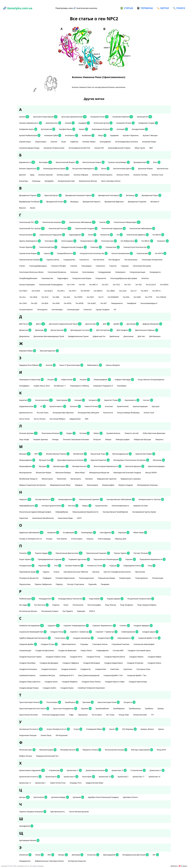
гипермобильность (67, 253)
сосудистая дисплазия (45, 650)
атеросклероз (41, 142)
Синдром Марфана (70, 682)
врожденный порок (151, 195)
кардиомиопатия (28, 406)
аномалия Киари (149, 142)
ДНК (106, 324)
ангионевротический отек (80, 148)
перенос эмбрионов (43, 584)
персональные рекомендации (108, 559)
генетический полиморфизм (51, 285)
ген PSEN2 (164, 285)
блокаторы (24, 181)
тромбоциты (72, 702)
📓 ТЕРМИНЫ (145, 8)
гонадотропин (69, 260)
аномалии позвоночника (54, 148)
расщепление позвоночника (141, 599)
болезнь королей (46, 175)
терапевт (86, 708)
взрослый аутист (53, 195)
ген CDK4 (23, 303)
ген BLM (45, 303)
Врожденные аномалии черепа (80, 195)
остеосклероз (77, 539)
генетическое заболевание (82, 222)
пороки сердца (43, 553)
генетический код (48, 247)
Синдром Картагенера (138, 682)
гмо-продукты (114, 260)
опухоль (90, 539)
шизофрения (26, 826)
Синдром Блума (67, 688)
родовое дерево (115, 599)
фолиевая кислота (70, 750)
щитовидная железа (29, 840)
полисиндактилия (87, 578)
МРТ (38, 454)
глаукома (125, 266)
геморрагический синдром (74, 247)
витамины (132, 195)
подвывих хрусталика (79, 559)
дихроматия (24, 336)
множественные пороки (58, 454)
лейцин (108, 439)
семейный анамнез (27, 675)
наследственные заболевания (121, 499)
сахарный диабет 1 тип (137, 675)
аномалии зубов (53, 135)
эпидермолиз (25, 861)
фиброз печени (26, 756)
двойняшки (115, 336)
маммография (108, 485)
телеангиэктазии (140, 715)
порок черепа (27, 559)
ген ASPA (56, 303)
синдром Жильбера (28, 663)
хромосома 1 (41, 783)
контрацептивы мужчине (63, 413)
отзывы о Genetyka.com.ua (31, 539)
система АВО (118, 650)
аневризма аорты (28, 129)
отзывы (49, 539)
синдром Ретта (76, 657)
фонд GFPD (162, 750)
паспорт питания (142, 553)
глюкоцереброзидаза (38, 266)
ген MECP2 (98, 291)
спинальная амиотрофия (144, 644)
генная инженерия (27, 285)
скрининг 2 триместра (81, 632)
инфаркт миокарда (124, 380)
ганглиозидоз (57, 309)
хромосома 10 (106, 777)
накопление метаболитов (43, 518)
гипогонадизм (69, 241)
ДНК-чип (141, 336)
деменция (41, 330)
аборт (102, 135)
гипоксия (74, 272)
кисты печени (40, 419)
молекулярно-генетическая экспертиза (131, 460)
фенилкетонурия (48, 750)
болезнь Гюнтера (141, 175)
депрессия (25, 330)
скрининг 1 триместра (107, 632)
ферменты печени (92, 750)
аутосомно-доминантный (74, 117)
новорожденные (67, 499)
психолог (25, 553)
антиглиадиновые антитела (127, 142)
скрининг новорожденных (76, 626)
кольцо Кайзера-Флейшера (129, 413)
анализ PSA (99, 148)
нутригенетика (101, 506)
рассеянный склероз (50, 611)
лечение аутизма (28, 433)
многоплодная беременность (108, 466)
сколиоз (125, 626)
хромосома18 (53, 777)
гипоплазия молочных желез (32, 272)
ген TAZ (139, 285)
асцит (64, 142)
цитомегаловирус (60, 797)
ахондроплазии (140, 129)
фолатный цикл (27, 750)
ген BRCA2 (158, 235)
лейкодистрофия (123, 439)
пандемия (105, 584)
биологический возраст (67, 162)
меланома (159, 460)
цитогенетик (40, 797)
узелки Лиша (46, 735)
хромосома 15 (119, 770)
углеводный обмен (96, 729)
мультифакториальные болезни (72, 460)
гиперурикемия (105, 272)
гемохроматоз (117, 303)
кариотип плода (112, 400)
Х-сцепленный (138, 770)
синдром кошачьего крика (31, 657)
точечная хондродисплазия (54, 715)
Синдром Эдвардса (143, 626)
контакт (148, 400)
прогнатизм (140, 572)
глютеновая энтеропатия (152, 260)
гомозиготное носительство (137, 247)
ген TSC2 (117, 285)
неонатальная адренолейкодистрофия (35, 512)
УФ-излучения (62, 735)
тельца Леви (124, 715)
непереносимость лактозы (151, 499)
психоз (57, 572)
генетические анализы (54, 222)
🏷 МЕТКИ (163, 8)
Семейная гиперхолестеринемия (91, 688)
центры (24, 797)
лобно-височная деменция (154, 433)
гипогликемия (88, 272)
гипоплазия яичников (142, 266)
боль (157, 162)
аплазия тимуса (89, 142)
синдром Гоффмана (71, 663)
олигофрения (107, 532)
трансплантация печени (31, 702)
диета (41, 324)
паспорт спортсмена (76, 584)
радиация (81, 611)
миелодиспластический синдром (127, 473)
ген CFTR (149, 297)
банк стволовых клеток (111, 181)
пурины (46, 572)
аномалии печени (125, 123)
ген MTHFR (85, 291)
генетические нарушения (113, 228)
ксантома (109, 406)
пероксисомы (25, 584)
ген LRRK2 (111, 291)
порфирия (47, 578)
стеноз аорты (62, 638)
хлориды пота (76, 783)
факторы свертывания (142, 750)
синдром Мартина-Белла (115, 657)
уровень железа (147, 729)
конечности (108, 413)
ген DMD (137, 297)
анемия (70, 123)
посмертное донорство (29, 578)
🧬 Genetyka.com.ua (18, 8)
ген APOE (68, 303)
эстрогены (93, 855)
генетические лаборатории (127, 222)
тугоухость (129, 702)
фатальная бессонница (116, 750)
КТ (43, 406)
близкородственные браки (56, 169)
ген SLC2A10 (151, 285)
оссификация (70, 532)
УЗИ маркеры (129, 729)
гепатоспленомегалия (122, 253)
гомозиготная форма (30, 253)
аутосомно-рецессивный (45, 117)
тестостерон (97, 715)
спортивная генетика (121, 644)
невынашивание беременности (86, 512)
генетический (144, 253)
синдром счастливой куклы (139, 650)
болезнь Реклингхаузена (103, 175)
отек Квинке (62, 539)
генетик (105, 222)
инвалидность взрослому (31, 380)
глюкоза (74, 266)
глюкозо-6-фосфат (59, 266)
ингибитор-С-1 (60, 386)
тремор (161, 708)
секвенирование (130, 632)
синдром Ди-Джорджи (49, 663)
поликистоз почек (96, 566)
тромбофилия (119, 708)
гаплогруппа (42, 309)
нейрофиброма (62, 512)
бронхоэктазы (163, 169)
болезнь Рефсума (81, 175)
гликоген (113, 266)
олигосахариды (104, 539)
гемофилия (132, 303)
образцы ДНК (121, 539)
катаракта (94, 400)
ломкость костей (132, 433)
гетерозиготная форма (82, 278)
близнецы (37, 181)
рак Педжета (68, 611)
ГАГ (115, 309)
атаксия (54, 142)
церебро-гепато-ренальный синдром (103, 797)
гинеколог (163, 241)
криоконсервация (140, 406)
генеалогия (106, 235)
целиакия (78, 797)
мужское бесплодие (145, 454)
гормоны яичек (53, 260)
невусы (87, 506)
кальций (80, 400)
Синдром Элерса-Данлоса (30, 682)
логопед (84, 433)
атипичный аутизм (103, 123)
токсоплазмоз (54, 702)
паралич (131, 559)
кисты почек (25, 419)
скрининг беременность (104, 626)
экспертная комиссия (77, 861)
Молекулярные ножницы (148, 485)
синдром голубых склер (56, 657)
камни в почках (93, 406)
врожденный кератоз (92, 202)
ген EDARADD (113, 297)
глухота (48, 253)
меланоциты (76, 479)
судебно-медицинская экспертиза (35, 638)
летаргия (97, 439)
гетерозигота (101, 278)
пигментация (158, 578)
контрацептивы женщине (89, 413)
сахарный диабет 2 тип (149, 638)
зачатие (51, 365)
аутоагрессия (48, 129)
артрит (84, 129)
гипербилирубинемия (28, 278)
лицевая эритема (41, 439)
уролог (114, 729)
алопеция (122, 129)
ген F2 (101, 297)
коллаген (75, 406)
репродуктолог (47, 599)
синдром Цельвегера (83, 638)
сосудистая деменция (67, 650)
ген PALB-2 (49, 291)
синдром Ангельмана (28, 669)
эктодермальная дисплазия (136, 855)
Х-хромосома (56, 770)
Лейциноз (160, 439)
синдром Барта (105, 638)
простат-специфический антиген (117, 572)
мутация (25, 454)
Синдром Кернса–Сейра (115, 682)
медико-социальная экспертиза (33, 485)
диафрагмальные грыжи (79, 336)
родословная (96, 599)
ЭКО (51, 855)
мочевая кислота (81, 466)
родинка (56, 605)
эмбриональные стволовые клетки (49, 861)
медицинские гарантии (107, 479)
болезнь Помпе (123, 175)
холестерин (89, 777)
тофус (72, 715)
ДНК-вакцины (155, 336)
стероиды (84, 644)
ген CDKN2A (161, 297)
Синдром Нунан (51, 682)
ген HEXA (34, 297)
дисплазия (133, 324)
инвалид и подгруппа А (103, 386)
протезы (96, 572)
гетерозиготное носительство (94, 253)
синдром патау (58, 632)
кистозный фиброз (58, 419)
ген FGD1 (91, 297)
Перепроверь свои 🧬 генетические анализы (76, 8)
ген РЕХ (82, 285)
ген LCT (134, 291)
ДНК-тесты (26, 324)
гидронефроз (63, 278)
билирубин (49, 181)
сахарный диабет (28, 644)
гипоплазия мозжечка (57, 272)
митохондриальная (122, 454)
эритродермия (111, 855)
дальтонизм (129, 336)
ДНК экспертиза (104, 330)
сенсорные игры (144, 669)
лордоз (71, 433)
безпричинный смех (67, 181)
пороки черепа (122, 553)
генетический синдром (86, 228)
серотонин (128, 669)
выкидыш (75, 202)
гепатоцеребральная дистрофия (124, 278)
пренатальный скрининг (98, 553)
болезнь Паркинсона (29, 169)
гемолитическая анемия (31, 260)
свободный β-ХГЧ (67, 675)
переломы (44, 566)
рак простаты (41, 605)
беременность (27, 162)
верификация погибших (31, 202)
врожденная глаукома (137, 202)
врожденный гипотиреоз (110, 195)
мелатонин (62, 479)
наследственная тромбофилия (115, 512)
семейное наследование (32, 626)
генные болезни (27, 235)
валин (33, 208)
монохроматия (26, 473)
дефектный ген (99, 336)
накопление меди (65, 518)
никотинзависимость (121, 506)
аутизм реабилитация (30, 135)
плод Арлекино (142, 578)
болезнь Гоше (158, 175)
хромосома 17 (139, 777)
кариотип (25, 400)
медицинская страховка (131, 479)
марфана (79, 485)
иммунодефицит (102, 380)
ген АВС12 (94, 285)
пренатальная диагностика (69, 553)
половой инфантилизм (65, 578)
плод (152, 566)
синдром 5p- (86, 669)
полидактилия (27, 566)
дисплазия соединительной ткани (65, 324)
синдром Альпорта (49, 669)
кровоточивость (58, 406)
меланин (89, 479)
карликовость (132, 400)
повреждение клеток (134, 566)
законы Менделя (113, 365)
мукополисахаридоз (157, 466)
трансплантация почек (109, 702)
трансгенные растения (29, 715)
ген (120, 235)
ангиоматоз (71, 135)
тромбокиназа (135, 708)
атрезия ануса (25, 142)
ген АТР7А (161, 253)
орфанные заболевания (31, 532)
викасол (23, 208)
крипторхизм (64, 400)
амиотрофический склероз (119, 148)
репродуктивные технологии (72, 599)
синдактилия (101, 669)
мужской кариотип (100, 460)
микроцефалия (27, 460)
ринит (66, 605)
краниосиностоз (26, 413)
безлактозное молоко (88, 181)
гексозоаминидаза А (149, 303)
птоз (58, 566)
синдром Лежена (137, 657)
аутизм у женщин (150, 135)
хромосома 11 (74, 770)
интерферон (25, 386)
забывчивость (95, 365)
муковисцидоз (61, 466)
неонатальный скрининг (91, 499)
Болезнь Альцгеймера (119, 162)
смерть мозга (87, 650)
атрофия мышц (67, 129)
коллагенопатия (44, 400)
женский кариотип (49, 351)
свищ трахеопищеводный (89, 675)
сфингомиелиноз (69, 644)
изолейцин (122, 386)
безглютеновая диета (124, 169)
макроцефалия (27, 466)
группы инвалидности (30, 241)
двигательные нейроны (147, 330)
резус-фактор (111, 605)
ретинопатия (78, 605)
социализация (25, 650)
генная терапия (27, 247)
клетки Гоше (149, 413)
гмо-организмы (131, 260)
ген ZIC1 (106, 285)
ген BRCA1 (147, 241)
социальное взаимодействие (33, 632)
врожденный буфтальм (114, 202)
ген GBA (56, 297)
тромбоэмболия (102, 708)
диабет (118, 324)
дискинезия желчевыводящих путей (49, 336)
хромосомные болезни (97, 770)
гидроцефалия (76, 235)
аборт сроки (140, 148)
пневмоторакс (125, 578)
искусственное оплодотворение (151, 380)
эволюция (78, 855)
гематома (96, 247)
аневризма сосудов (148, 123)
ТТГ (153, 715)
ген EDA (126, 297)
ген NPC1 (73, 291)
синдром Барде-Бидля (114, 663)
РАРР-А (92, 611)
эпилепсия (25, 855)
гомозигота (84, 260)
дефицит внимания (152, 324)
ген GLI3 (45, 297)
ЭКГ (156, 855)
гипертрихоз (120, 272)
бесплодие (46, 162)
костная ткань (43, 413)
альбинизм (88, 135)
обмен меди (140, 532)
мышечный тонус (100, 454)
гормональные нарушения (52, 235)
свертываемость (126, 638)
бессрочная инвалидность (85, 169)
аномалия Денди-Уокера (29, 148)
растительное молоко (28, 611)
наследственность (45, 499)
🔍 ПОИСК (179, 8)
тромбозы (149, 708)
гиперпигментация (138, 272)
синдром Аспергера (135, 663)
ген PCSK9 (36, 291)
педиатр (59, 584)
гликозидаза (87, 266)
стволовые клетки (100, 644)
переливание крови (29, 572)
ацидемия (115, 135)
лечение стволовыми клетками (76, 439)
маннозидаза (93, 485)
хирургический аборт (95, 783)
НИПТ (80, 518)
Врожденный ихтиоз (56, 202)
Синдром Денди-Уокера (29, 688)
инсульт (52, 380)
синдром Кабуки (155, 657)
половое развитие (74, 566)
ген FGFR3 (79, 297)
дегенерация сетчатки (81, 330)
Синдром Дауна (150, 632)
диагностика (92, 324)
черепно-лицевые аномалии (33, 812)
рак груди (25, 605)
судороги (54, 626)
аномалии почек (100, 117)
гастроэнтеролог (26, 309)
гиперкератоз (155, 272)
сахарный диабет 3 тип (113, 675)
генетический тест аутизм (32, 228)
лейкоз (98, 433)
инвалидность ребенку (80, 386)
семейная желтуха (47, 675)
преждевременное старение (51, 559)
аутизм (24, 117)
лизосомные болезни (52, 433)
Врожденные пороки (30, 195)
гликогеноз (101, 266)
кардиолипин (75, 419)
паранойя (93, 584)
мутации (44, 466)
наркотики (24, 518)
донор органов (59, 330)
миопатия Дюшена (135, 466)
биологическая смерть (94, 162)
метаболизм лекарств (28, 479)
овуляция (124, 532)
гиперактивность (89, 241)
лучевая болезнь (114, 433)
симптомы (115, 669)
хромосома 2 (123, 777)
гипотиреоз (51, 241)
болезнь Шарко (63, 175)
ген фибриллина (129, 241)
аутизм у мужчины (131, 135)
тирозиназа (83, 715)
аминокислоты (53, 123)
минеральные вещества (99, 473)
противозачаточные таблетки (76, 572)
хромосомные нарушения (32, 770)
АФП (151, 148)
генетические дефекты (138, 235)
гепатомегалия (109, 241)
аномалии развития (123, 117)
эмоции (63, 855)
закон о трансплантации (71, 365)
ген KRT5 (145, 291)
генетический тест (29, 222)
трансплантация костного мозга (34, 708)
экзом (39, 855)
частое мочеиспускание (79, 812)
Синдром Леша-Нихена (91, 682)
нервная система (141, 506)
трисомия (88, 702)
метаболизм (80, 454)
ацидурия (84, 123)
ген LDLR (123, 291)
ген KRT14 (157, 291)
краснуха (156, 406)
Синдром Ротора (49, 644)
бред (32, 175)
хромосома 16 (155, 777)
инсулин (85, 380)
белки (105, 169)
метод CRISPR (151, 473)
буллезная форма (146, 169)
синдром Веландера (92, 663)
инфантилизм (68, 380)
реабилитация (27, 599)
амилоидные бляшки (102, 129)
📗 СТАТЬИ (127, 8)
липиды (56, 439)
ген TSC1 (128, 285)
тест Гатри (110, 715)
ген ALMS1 (92, 303)
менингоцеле (47, 479)
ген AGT (104, 303)
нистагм (73, 506)
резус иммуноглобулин (147, 605)
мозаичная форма (44, 473)
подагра (114, 566)
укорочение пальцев (28, 735)
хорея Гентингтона (58, 783)
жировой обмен (28, 351)
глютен (22, 266)
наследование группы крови (144, 512)
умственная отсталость (31, 729)
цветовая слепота (131, 797)
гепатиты (145, 278)
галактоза (88, 309)
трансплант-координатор (65, 708)
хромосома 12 (25, 783)
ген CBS (34, 303)
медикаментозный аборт (61, 485)
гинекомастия (47, 278)
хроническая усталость (30, 777)
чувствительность (58, 812)
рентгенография (94, 605)
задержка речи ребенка (31, 365)
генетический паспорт (60, 228)
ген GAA (67, 297)
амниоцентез (145, 117)
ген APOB (80, 303)
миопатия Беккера (63, 473)
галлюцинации (73, 309)
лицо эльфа (24, 439)
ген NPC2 (61, 291)
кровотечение (123, 406)
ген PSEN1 (24, 291)
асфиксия (74, 142)
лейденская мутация (143, 439)
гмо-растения (99, 260)
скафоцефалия (103, 650)
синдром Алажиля (69, 669)
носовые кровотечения (53, 506)
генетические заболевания (142, 228)
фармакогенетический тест (48, 756)
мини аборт (80, 473)
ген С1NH (71, 285)
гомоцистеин (113, 247)
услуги (78, 729)
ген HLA (23, 297)
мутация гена (46, 460)
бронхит (23, 175)
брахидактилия (141, 162)
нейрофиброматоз (28, 506)
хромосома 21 (157, 770)
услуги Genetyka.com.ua (58, 729)
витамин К (155, 202)
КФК (87, 419)
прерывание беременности (153, 559)
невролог (25, 499)
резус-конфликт (127, 605)
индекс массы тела (42, 386)
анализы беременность (31, 123)
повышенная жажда (107, 578)
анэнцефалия (106, 142)
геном (92, 235)
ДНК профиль (124, 330)
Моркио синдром (126, 485)
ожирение (53, 532)
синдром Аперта (154, 663)
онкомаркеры (88, 532)
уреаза (161, 729)
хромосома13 (71, 777)
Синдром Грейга (50, 688)
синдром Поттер (94, 657)
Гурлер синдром (103, 309)
